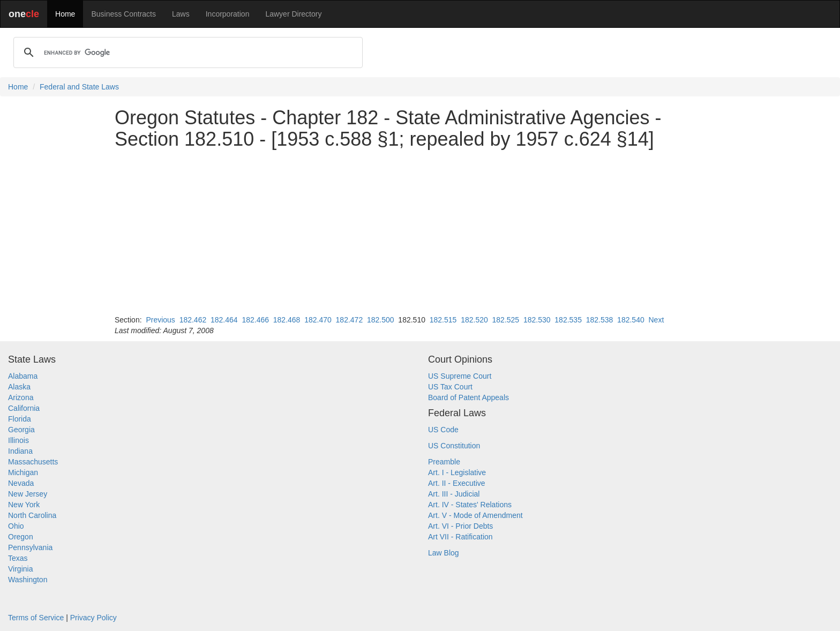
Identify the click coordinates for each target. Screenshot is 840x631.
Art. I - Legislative (457, 472)
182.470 (318, 320)
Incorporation (228, 14)
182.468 (287, 320)
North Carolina (32, 515)
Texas (18, 558)
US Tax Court (450, 387)
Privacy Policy (93, 618)
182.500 (381, 320)
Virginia (20, 569)
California (24, 408)
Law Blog (444, 553)
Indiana (20, 451)
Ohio (16, 526)
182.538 (600, 320)
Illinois (18, 440)
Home (65, 14)
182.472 (350, 320)
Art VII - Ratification (460, 537)
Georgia (21, 430)
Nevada (21, 483)
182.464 (224, 320)
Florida (20, 419)
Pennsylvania (30, 547)
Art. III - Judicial (454, 494)
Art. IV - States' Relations (470, 505)
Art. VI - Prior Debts (460, 526)
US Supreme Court (460, 376)
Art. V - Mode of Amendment (475, 515)
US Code (443, 430)
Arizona (21, 397)
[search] (186, 52)
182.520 (474, 320)
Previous (160, 320)
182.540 (631, 320)
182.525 (506, 320)
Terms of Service (36, 618)
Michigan (23, 472)
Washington (28, 580)
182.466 (255, 320)
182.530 (537, 320)
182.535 (568, 320)
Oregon (21, 537)
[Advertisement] (420, 232)
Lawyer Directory (293, 14)
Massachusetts (33, 462)
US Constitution (454, 446)
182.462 (193, 320)
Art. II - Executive (457, 483)
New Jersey (28, 494)
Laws (181, 14)
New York (24, 505)
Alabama (23, 376)
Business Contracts (123, 14)
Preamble (444, 462)
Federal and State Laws (79, 87)
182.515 (443, 320)
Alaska (19, 387)
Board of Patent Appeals (468, 397)
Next (656, 320)
